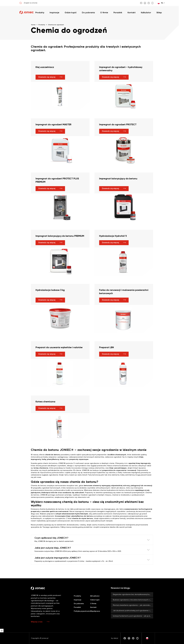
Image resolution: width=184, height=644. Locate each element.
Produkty (77, 596)
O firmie (93, 604)
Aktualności (95, 596)
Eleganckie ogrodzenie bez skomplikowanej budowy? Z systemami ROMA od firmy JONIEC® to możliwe (133, 594)
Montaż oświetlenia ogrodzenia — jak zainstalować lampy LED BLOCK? (133, 605)
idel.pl (116, 638)
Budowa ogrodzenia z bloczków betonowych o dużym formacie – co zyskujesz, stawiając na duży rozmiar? (133, 600)
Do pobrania (79, 604)
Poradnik (77, 607)
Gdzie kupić (95, 600)
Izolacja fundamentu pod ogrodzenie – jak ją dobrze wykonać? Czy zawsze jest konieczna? (133, 616)
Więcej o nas (37, 622)
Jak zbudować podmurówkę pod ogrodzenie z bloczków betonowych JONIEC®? (133, 611)
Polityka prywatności (82, 611)
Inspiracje (78, 600)
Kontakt (93, 607)
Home (33, 25)
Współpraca (95, 611)
